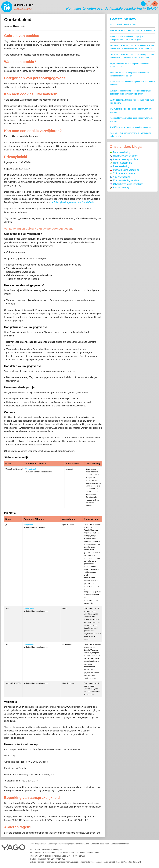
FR (149, 4)
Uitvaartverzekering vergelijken (126, 184)
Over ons (34, 844)
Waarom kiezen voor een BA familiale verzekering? (132, 30)
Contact (43, 844)
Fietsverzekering (119, 166)
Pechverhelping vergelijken (125, 170)
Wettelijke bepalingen (100, 844)
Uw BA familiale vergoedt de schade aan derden (131, 127)
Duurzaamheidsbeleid (120, 844)
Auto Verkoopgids (120, 177)
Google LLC (29, 524)
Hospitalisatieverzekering (124, 156)
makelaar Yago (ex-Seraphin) (128, 862)
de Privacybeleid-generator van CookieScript (73, 202)
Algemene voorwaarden (79, 844)
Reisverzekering (119, 187)
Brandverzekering (120, 152)
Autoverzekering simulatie (124, 159)
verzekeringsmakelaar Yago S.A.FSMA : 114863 (64, 856)
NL (155, 4)
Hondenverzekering (121, 163)
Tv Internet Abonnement (123, 173)
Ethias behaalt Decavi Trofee (122, 24)
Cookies (51, 844)
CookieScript (31, 469)
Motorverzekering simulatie (125, 180)
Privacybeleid (62, 844)
